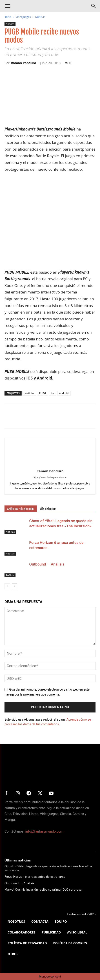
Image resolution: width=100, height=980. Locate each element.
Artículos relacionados (21, 509)
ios (52, 393)
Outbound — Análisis (47, 564)
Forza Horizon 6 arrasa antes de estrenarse (35, 877)
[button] (8, 6)
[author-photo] (50, 465)
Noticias (40, 17)
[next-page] (14, 586)
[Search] (94, 6)
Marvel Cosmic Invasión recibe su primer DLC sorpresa (43, 889)
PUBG (42, 393)
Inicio (8, 17)
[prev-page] (7, 586)
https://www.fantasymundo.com (50, 478)
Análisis (10, 575)
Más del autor (48, 509)
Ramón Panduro (23, 63)
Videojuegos (23, 17)
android (64, 393)
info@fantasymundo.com (44, 831)
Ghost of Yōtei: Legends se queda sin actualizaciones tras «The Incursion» (48, 868)
